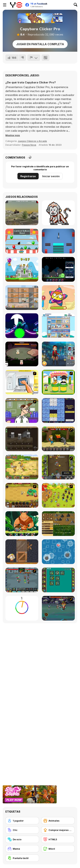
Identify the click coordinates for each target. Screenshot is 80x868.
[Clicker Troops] (22, 580)
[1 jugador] (22, 821)
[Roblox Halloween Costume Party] (58, 354)
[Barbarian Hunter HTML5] (22, 467)
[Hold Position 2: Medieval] (22, 269)
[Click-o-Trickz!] (58, 410)
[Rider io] (22, 326)
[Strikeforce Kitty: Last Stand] (58, 495)
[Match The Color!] (22, 608)
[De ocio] (22, 839)
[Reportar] (34, 58)
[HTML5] (58, 839)
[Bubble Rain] (58, 552)
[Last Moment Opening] (22, 298)
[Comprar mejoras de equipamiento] (58, 830)
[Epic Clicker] (58, 467)
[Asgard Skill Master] (58, 608)
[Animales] (58, 821)
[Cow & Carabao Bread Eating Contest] (58, 382)
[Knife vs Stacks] (58, 241)
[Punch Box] (22, 552)
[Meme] (22, 849)
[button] (13, 135)
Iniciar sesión (51, 176)
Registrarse (28, 176)
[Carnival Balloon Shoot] (22, 241)
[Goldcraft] (58, 524)
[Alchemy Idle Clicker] (58, 580)
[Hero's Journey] (22, 524)
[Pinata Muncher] (58, 298)
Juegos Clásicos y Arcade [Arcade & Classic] (32, 141)
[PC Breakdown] (22, 382)
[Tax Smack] (22, 410)
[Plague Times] (58, 269)
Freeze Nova (29, 145)
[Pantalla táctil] (22, 858)
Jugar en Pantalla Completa (40, 44)
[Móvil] (58, 849)
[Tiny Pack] (22, 354)
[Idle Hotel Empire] (58, 326)
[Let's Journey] (58, 439)
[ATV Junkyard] (22, 213)
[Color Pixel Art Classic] (58, 213)
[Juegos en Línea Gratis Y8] (16, 5)
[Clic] (22, 830)
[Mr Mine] (22, 439)
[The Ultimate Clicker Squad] (22, 495)
